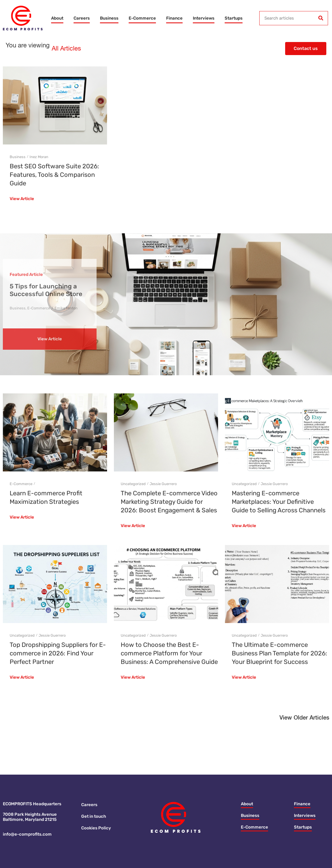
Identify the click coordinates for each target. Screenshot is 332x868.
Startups (234, 18)
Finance (174, 18)
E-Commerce (142, 18)
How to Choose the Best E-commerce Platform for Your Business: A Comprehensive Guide (169, 653)
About (57, 18)
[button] (304, 719)
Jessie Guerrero (163, 484)
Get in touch (94, 816)
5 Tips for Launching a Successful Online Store (46, 290)
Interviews (204, 18)
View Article (22, 199)
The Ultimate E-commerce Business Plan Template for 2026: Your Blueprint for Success (279, 653)
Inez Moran (39, 157)
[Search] (321, 18)
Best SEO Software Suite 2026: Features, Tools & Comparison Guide (54, 175)
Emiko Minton (66, 308)
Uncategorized (133, 484)
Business (109, 18)
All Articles (66, 49)
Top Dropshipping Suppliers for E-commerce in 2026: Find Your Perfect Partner (58, 653)
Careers (82, 18)
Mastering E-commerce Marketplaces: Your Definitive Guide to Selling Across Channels (279, 502)
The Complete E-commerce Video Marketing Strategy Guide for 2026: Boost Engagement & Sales (169, 502)
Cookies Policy (96, 828)
